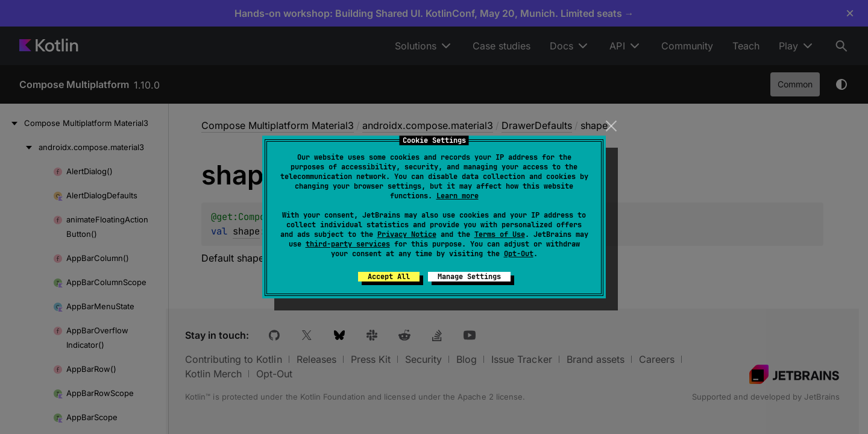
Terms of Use (500, 234)
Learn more (458, 196)
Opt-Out (519, 254)
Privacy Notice (407, 234)
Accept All (389, 277)
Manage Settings (469, 277)
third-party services (348, 244)
